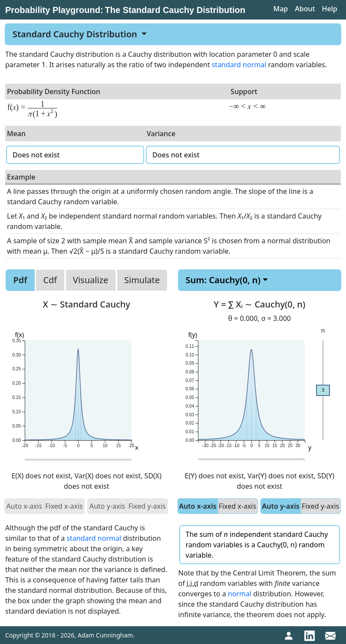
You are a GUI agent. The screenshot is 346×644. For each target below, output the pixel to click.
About (305, 9)
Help (330, 9)
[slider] (323, 390)
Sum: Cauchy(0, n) (223, 280)
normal (240, 594)
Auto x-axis (198, 506)
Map (280, 9)
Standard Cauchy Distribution (76, 34)
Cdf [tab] (50, 280)
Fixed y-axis (320, 506)
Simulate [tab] (142, 280)
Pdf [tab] (20, 280)
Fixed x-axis (237, 506)
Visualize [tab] (91, 280)
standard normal (239, 65)
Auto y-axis (280, 506)
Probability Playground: (54, 10)
